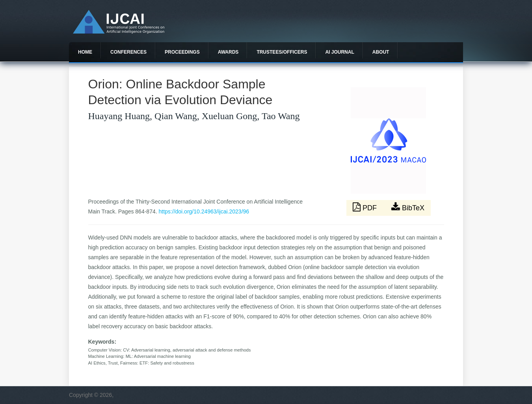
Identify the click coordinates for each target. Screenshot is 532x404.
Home (85, 52)
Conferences (128, 52)
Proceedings (182, 52)
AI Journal (339, 52)
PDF (366, 207)
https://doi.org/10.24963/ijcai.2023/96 (204, 211)
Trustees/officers (282, 52)
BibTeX (408, 207)
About (381, 52)
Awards (228, 52)
